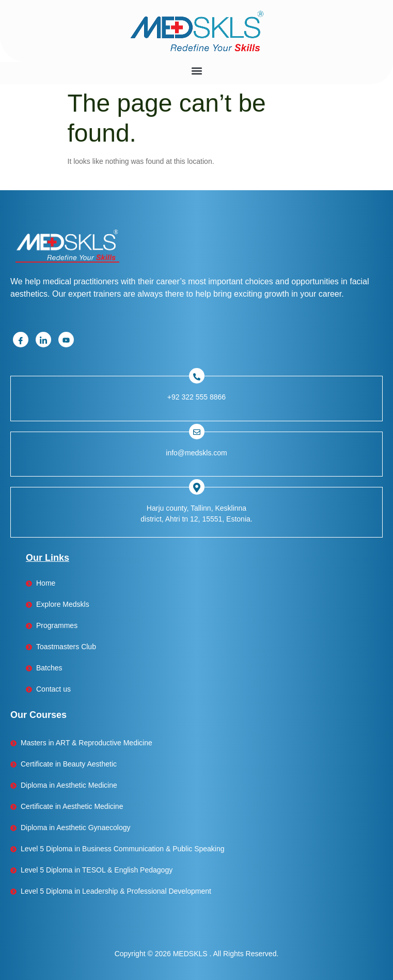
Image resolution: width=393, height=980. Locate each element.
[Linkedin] (43, 340)
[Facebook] (21, 340)
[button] (196, 71)
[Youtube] (66, 340)
